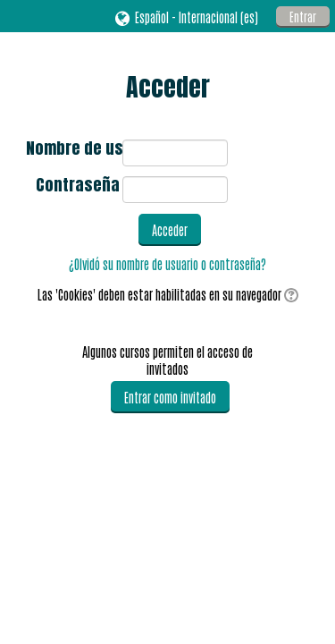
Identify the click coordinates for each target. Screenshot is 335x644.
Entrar (303, 17)
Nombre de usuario (73, 150)
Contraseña (78, 186)
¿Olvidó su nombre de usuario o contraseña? (167, 263)
